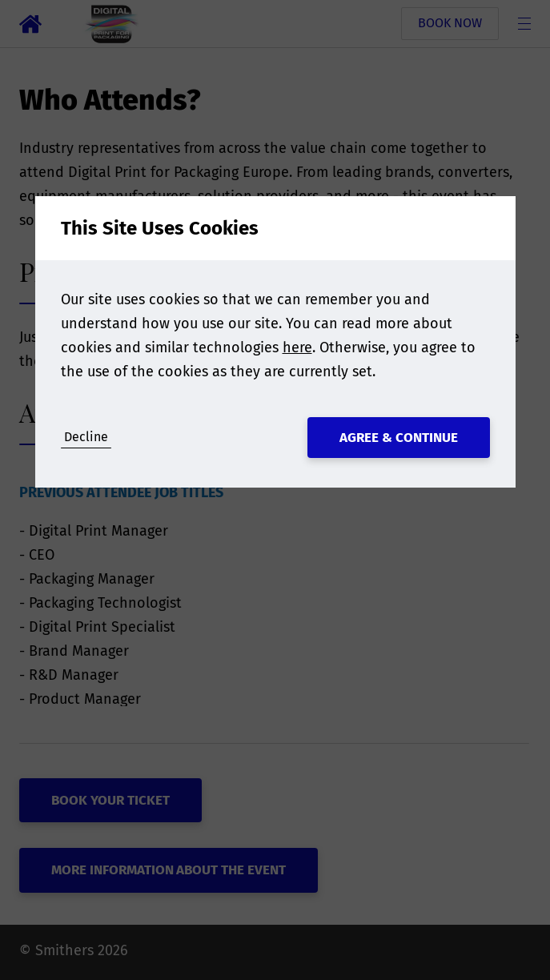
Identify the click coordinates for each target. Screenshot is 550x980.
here (297, 347)
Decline (86, 437)
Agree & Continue (399, 438)
